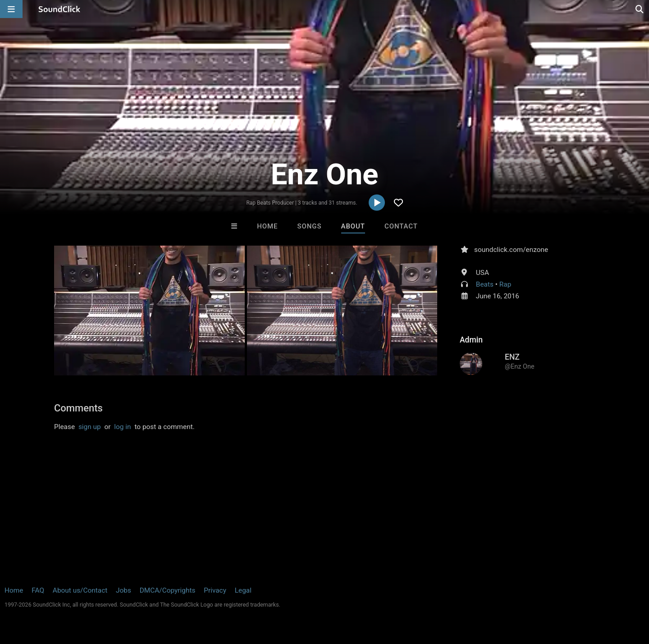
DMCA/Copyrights (168, 590)
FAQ (38, 590)
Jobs (123, 590)
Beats (485, 284)
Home (267, 226)
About (353, 226)
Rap (505, 284)
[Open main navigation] (11, 9)
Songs (310, 226)
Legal (243, 590)
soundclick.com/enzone (511, 250)
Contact (401, 226)
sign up (90, 427)
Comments (78, 408)
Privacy (215, 590)
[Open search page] (640, 9)
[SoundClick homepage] (59, 9)
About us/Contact (80, 590)
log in (122, 427)
